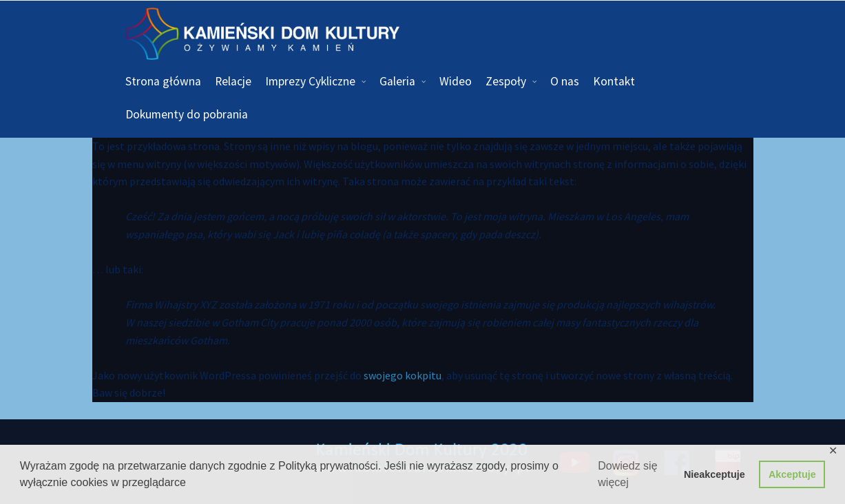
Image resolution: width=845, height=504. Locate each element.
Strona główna (163, 81)
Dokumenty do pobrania (187, 114)
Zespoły (506, 81)
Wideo (456, 81)
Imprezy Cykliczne (310, 81)
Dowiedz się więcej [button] (627, 474)
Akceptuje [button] (792, 474)
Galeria (397, 81)
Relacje (233, 81)
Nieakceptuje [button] (714, 474)
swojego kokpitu (403, 375)
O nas (565, 81)
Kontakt (614, 81)
